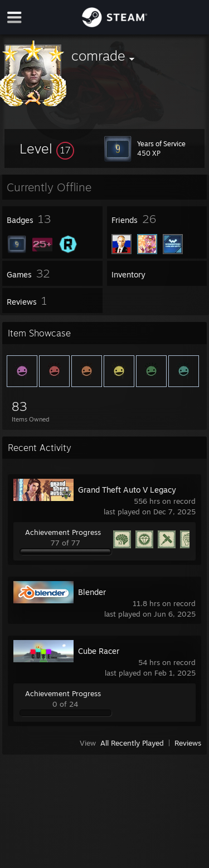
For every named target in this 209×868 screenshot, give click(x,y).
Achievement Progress (63, 532)
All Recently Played (132, 743)
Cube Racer (99, 651)
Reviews (188, 743)
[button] (47, 148)
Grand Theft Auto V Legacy (127, 490)
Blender (92, 592)
